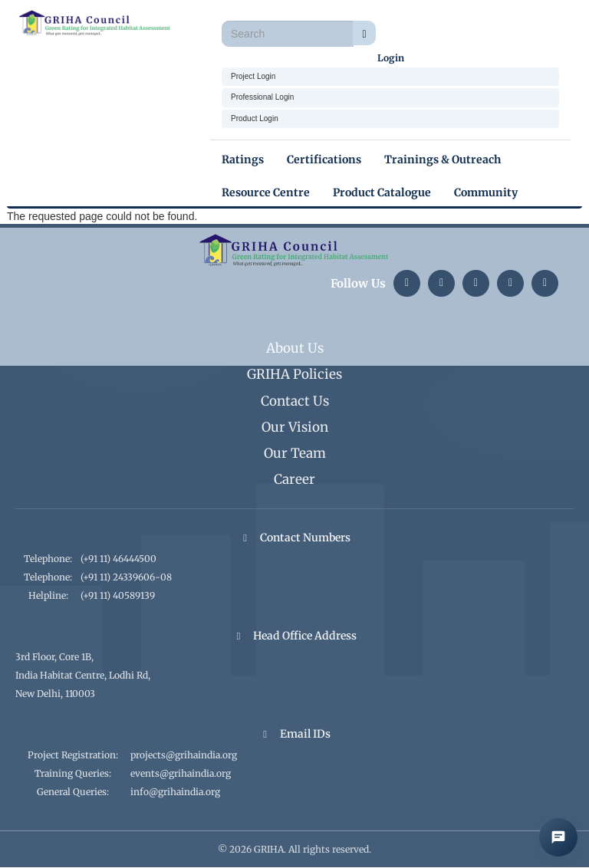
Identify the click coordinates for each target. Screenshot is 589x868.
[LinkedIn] (407, 283)
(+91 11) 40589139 (118, 595)
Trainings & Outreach (443, 159)
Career (294, 479)
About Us (295, 348)
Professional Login (262, 97)
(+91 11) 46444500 (118, 559)
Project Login (253, 76)
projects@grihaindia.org (184, 755)
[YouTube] (510, 283)
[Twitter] (476, 283)
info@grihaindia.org (175, 792)
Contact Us (295, 401)
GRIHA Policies (294, 374)
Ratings (243, 159)
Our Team (295, 453)
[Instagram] (441, 283)
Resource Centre (266, 192)
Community (486, 192)
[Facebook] (545, 283)
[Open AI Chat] (558, 837)
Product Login (255, 118)
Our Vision (295, 427)
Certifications (324, 159)
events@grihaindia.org (181, 773)
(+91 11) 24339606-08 (126, 577)
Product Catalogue (382, 192)
